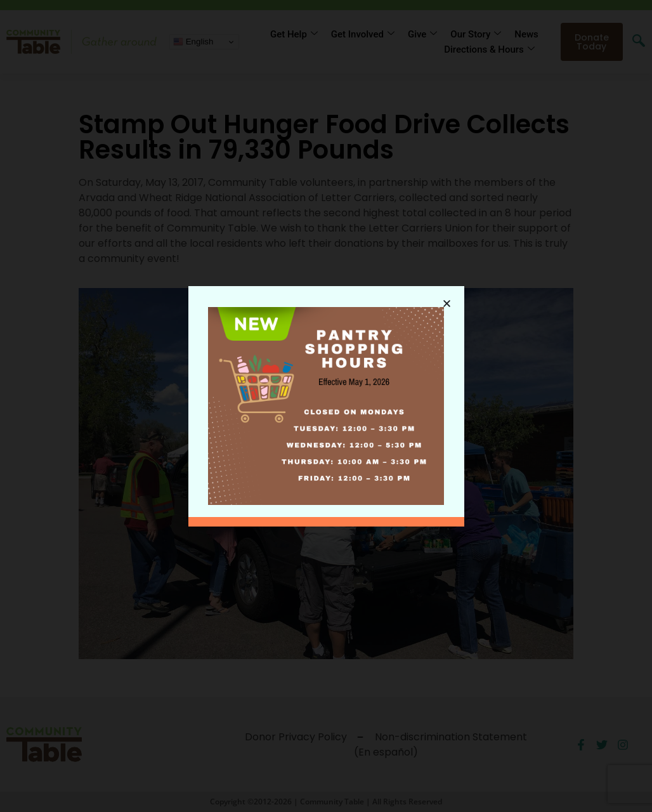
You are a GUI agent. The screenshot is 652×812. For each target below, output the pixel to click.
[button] (447, 303)
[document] (326, 406)
